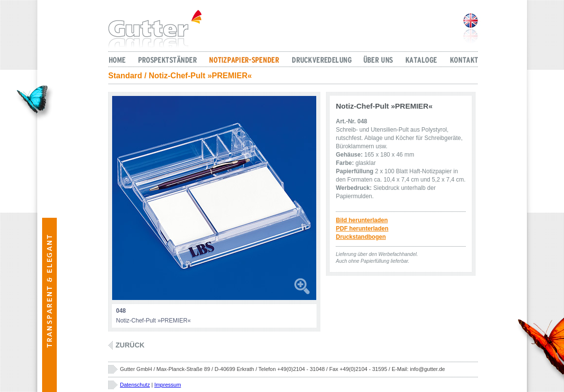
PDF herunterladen (362, 229)
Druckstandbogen (361, 237)
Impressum (167, 385)
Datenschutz (135, 385)
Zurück (130, 345)
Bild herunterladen (362, 220)
